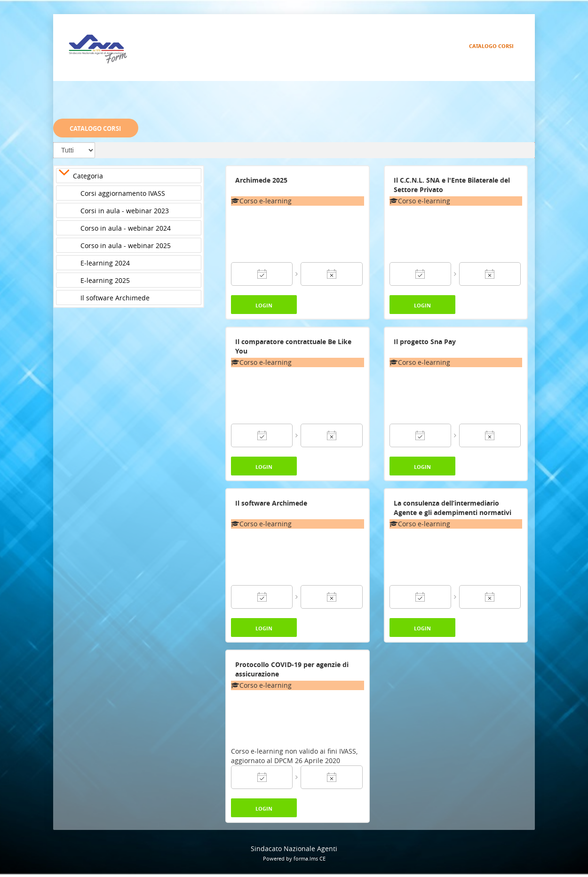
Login (264, 305)
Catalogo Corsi (491, 46)
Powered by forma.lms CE (294, 858)
